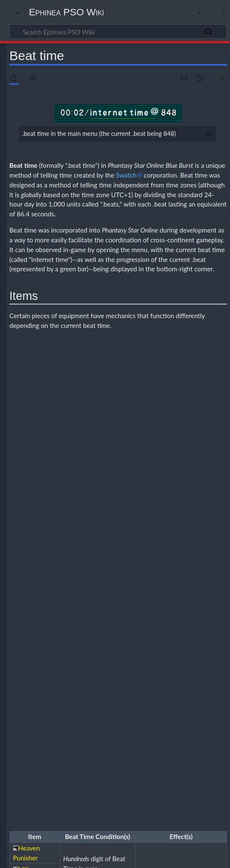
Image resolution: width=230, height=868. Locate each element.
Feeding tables (169, 617)
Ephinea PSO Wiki (67, 12)
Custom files (55, 755)
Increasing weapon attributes (131, 665)
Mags (102, 617)
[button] (213, 608)
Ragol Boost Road (65, 746)
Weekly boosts (135, 746)
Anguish (51, 739)
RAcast (90, 648)
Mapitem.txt (102, 755)
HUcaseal (186, 641)
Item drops (186, 706)
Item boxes (58, 681)
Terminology (178, 755)
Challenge (53, 723)
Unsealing (206, 665)
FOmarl (155, 648)
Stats (123, 625)
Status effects (148, 625)
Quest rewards (165, 690)
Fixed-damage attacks (122, 690)
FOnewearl (205, 648)
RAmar (49, 648)
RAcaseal (113, 648)
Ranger (208, 641)
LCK (145, 458)
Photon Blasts (204, 617)
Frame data (156, 706)
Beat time (23, 165)
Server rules (102, 746)
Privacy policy (26, 857)
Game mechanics (124, 706)
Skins (77, 755)
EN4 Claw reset (128, 674)
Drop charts (164, 674)
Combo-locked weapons (68, 690)
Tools (69, 632)
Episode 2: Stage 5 (127, 730)
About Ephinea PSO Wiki (87, 857)
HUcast (162, 641)
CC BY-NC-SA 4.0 (106, 814)
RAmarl (70, 648)
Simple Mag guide (129, 617)
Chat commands (104, 739)
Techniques (198, 625)
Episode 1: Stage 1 (88, 723)
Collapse (213, 608)
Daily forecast (160, 739)
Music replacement (140, 755)
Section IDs (100, 625)
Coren (133, 739)
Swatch (126, 175)
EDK (215, 458)
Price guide (211, 739)
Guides (49, 774)
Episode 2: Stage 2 (177, 723)
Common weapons (90, 674)
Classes (50, 617)
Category (22, 774)
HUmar (112, 641)
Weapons (90, 632)
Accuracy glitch (58, 706)
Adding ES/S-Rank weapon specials (80, 657)
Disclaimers (145, 857)
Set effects (78, 697)
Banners (73, 739)
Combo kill (53, 674)
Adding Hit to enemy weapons (154, 657)
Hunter (92, 641)
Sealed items (180, 665)
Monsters (52, 625)
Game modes (77, 617)
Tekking (50, 632)
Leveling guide (110, 681)
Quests (75, 625)
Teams (174, 625)
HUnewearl (137, 641)
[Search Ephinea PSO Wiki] (118, 32)
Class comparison (61, 641)
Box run (80, 681)
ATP (121, 516)
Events (186, 739)
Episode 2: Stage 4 (83, 730)
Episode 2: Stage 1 (132, 723)
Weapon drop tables (79, 713)
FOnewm (178, 648)
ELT (190, 458)
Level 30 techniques (200, 674)
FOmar (135, 648)
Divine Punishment (166, 394)
